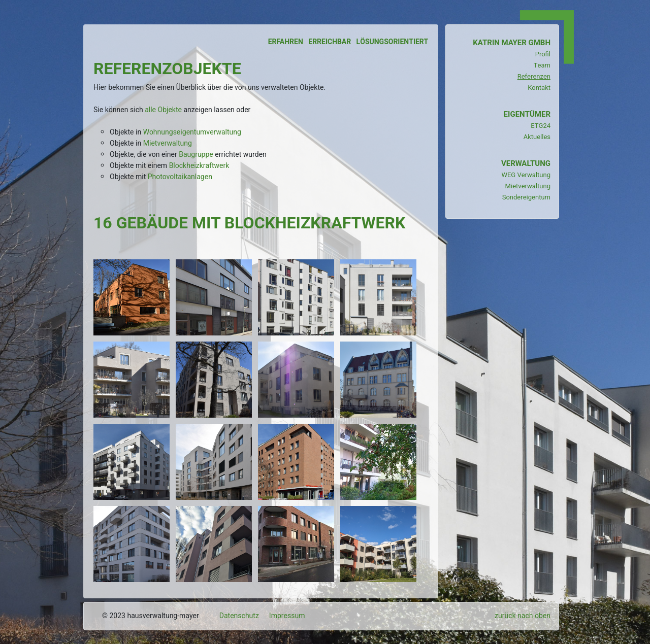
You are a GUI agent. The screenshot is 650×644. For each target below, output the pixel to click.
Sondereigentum (526, 197)
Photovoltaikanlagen (180, 177)
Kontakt (539, 88)
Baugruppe (196, 155)
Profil (543, 54)
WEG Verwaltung (526, 175)
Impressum (287, 616)
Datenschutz (239, 616)
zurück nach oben (523, 616)
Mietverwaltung (168, 143)
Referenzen (534, 76)
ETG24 (541, 126)
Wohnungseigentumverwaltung (192, 132)
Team (542, 65)
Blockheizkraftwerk (199, 166)
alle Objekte (163, 110)
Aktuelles (537, 137)
